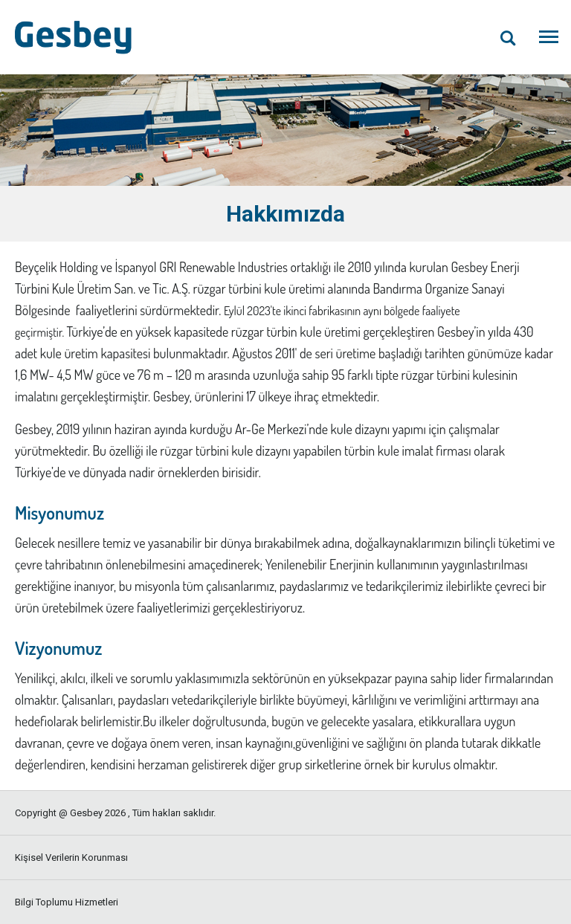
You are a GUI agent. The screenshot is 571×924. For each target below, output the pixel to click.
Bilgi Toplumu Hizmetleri (67, 902)
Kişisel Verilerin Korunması (71, 857)
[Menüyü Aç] (549, 37)
